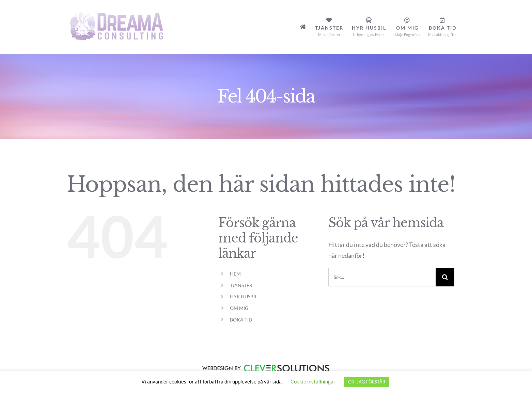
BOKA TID (241, 320)
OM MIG (239, 308)
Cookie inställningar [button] (313, 381)
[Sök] (445, 277)
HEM (235, 274)
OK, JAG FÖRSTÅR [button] (367, 382)
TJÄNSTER (241, 285)
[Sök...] (382, 277)
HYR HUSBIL (244, 296)
